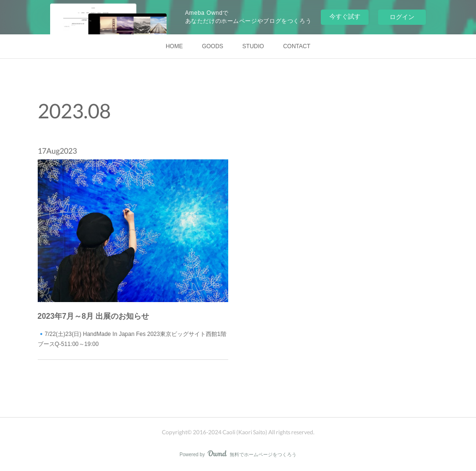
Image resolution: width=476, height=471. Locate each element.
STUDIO (253, 46)
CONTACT (297, 46)
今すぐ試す (345, 16)
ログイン (402, 17)
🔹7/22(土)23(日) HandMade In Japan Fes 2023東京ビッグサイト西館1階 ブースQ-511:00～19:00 (132, 325)
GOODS (213, 46)
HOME (174, 46)
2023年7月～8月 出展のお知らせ (100, 306)
